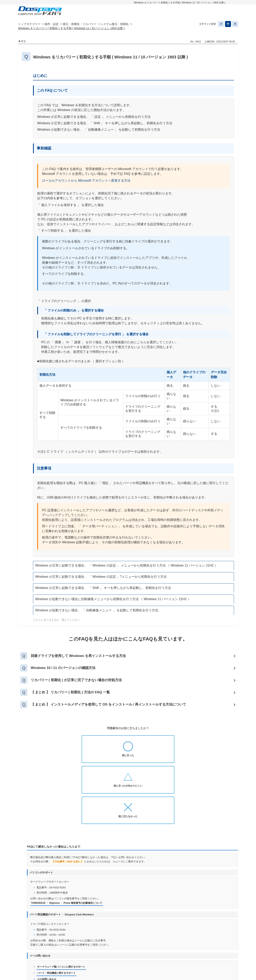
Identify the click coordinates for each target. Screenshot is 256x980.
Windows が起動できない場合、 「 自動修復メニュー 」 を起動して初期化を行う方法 (97, 610)
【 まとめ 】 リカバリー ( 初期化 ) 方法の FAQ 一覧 (74, 697)
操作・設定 (52, 24)
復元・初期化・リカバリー (80, 24)
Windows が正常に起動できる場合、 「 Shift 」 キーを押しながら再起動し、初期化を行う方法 (103, 588)
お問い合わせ (93, 953)
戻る (23, 41)
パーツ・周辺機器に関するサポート (58, 918)
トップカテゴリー (29, 24)
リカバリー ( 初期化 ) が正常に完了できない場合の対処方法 (81, 683)
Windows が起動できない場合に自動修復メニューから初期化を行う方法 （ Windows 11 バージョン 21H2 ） (113, 599)
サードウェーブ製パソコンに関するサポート (63, 911)
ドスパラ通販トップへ (49, 953)
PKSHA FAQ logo (227, 975)
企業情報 (147, 959)
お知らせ (73, 953)
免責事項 (177, 953)
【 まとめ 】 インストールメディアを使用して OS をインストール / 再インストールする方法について (115, 710)
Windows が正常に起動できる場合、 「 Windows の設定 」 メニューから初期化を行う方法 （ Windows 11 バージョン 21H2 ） (126, 565)
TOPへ (233, 943)
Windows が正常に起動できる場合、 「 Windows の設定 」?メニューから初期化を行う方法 (101, 577)
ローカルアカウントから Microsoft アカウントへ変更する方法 (86, 181)
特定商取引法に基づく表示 (120, 959)
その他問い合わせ (48, 924)
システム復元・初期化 (115, 24)
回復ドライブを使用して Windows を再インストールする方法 (83, 656)
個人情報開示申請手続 (152, 953)
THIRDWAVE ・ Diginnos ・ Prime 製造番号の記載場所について (69, 847)
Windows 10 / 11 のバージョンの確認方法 (67, 670)
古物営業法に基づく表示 (203, 953)
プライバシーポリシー (120, 953)
